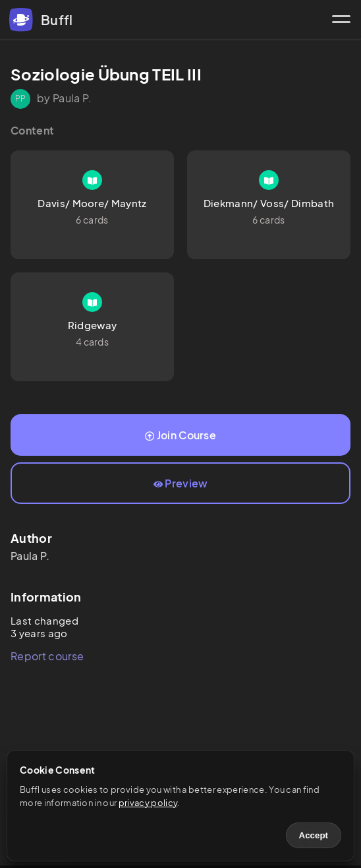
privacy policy (148, 803)
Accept (314, 835)
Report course (47, 656)
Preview (181, 483)
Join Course (180, 435)
